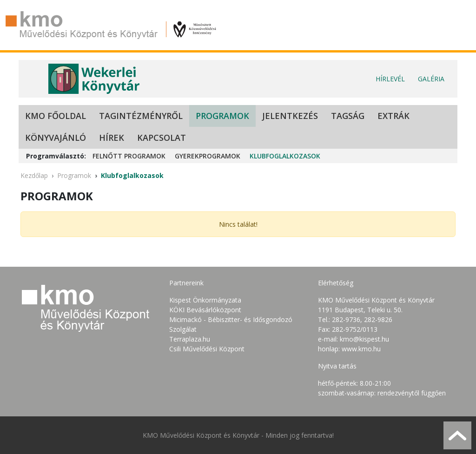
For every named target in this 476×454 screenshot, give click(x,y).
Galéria (431, 79)
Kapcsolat (162, 138)
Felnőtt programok (129, 156)
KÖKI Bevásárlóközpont (205, 310)
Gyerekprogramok (208, 156)
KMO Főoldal (56, 116)
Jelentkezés (290, 116)
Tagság (348, 116)
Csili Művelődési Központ (207, 349)
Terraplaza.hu (190, 339)
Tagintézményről (141, 116)
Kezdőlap (34, 175)
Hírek (112, 138)
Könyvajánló (56, 138)
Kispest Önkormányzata (205, 300)
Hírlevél (390, 79)
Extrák (393, 116)
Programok (222, 116)
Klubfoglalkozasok (285, 156)
